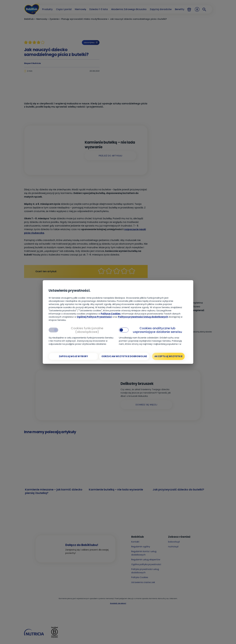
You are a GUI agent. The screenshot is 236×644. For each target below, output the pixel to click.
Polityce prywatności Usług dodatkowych (143, 317)
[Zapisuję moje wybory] (73, 356)
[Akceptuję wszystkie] (168, 356)
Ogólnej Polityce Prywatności (94, 317)
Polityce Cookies (111, 314)
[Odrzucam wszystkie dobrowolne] (124, 356)
